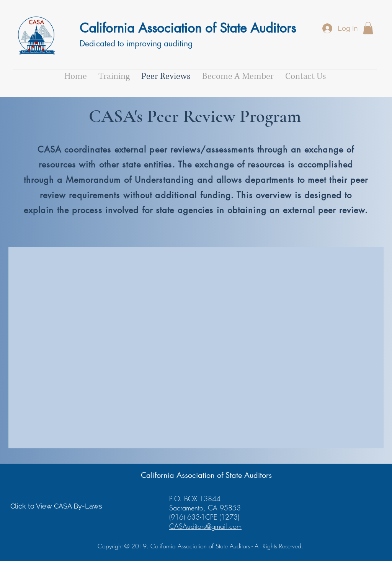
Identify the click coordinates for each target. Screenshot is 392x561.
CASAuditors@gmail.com (205, 526)
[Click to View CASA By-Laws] (56, 506)
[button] (368, 28)
